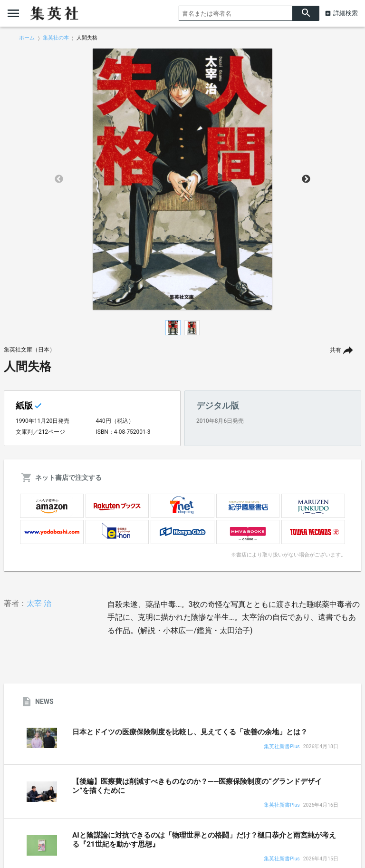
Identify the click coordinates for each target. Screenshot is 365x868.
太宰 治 (39, 603)
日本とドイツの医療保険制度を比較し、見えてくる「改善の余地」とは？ (190, 732)
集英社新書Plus (282, 747)
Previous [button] (59, 179)
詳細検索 (346, 13)
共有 (336, 350)
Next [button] (306, 179)
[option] (182, 179)
